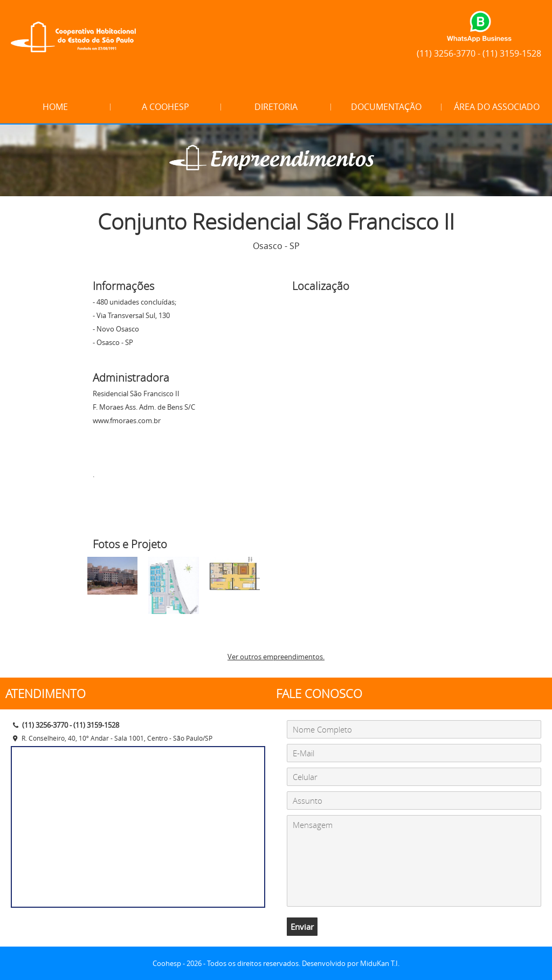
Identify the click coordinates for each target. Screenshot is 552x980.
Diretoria (276, 107)
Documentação (386, 107)
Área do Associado (497, 107)
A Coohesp (165, 107)
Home (55, 107)
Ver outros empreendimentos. (276, 657)
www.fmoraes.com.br (127, 420)
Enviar (302, 927)
